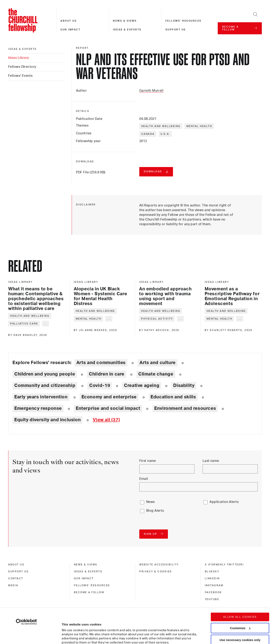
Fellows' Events (20, 76)
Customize (240, 595)
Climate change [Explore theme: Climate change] (156, 374)
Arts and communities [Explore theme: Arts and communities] (101, 363)
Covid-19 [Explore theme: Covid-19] (100, 386)
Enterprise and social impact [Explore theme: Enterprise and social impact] (108, 408)
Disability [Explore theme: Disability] (184, 386)
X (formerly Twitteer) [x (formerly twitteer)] (224, 565)
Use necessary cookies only (240, 607)
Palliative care (24, 324)
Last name (211, 461)
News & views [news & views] (86, 565)
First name (148, 461)
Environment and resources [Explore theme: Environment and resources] (185, 408)
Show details (67, 629)
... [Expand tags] (46, 324)
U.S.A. (165, 134)
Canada (148, 134)
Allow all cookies (240, 584)
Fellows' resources (184, 21)
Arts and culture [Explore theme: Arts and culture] (158, 363)
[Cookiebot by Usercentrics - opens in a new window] (26, 589)
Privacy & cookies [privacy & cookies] (156, 572)
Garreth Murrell (151, 91)
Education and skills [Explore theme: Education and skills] (173, 397)
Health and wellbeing (161, 126)
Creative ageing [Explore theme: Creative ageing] (142, 386)
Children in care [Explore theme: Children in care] (107, 374)
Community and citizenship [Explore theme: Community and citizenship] (45, 386)
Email (144, 479)
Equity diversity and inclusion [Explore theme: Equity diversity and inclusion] (47, 420)
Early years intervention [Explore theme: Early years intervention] (41, 397)
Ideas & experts (127, 30)
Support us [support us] (18, 572)
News (151, 502)
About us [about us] (16, 565)
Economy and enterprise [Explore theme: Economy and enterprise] (109, 397)
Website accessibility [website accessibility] (159, 565)
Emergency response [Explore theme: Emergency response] (38, 408)
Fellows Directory (22, 67)
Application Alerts (224, 502)
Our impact (70, 30)
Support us (176, 30)
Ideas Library (19, 58)
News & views (125, 21)
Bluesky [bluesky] (212, 572)
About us (69, 21)
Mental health (199, 126)
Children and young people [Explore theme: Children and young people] (45, 374)
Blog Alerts (155, 511)
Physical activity (157, 319)
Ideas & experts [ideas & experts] (22, 49)
